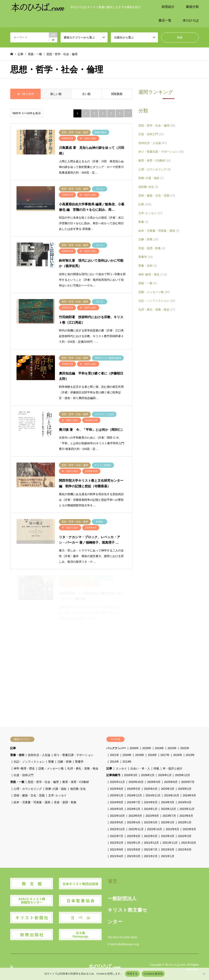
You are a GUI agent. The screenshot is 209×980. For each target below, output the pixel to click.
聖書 (143, 222)
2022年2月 (117, 843)
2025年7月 (188, 782)
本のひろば (191, 20)
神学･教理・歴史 (153, 275)
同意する (132, 974)
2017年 (165, 755)
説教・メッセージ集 (154, 292)
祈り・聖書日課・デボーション (161, 152)
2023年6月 (186, 816)
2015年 (190, 755)
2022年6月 (134, 836)
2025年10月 (136, 782)
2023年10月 (118, 816)
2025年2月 (185, 789)
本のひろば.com (175, 965)
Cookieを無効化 (153, 974)
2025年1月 (117, 795)
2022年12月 (118, 829)
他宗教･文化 (148, 187)
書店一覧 (165, 20)
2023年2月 (168, 822)
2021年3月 (134, 856)
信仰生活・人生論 (153, 143)
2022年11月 (136, 829)
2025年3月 (168, 789)
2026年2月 (148, 775)
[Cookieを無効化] (204, 974)
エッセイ (121, 768)
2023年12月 (168, 809)
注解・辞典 (148, 239)
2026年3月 (131, 775)
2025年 (147, 748)
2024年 (159, 748)
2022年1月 (134, 843)
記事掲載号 (113, 775)
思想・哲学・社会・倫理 (157, 125)
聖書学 (146, 257)
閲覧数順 (117, 94)
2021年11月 (170, 843)
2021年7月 (151, 849)
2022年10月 (155, 829)
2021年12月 (152, 843)
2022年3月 (185, 836)
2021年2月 (151, 856)
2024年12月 (134, 795)
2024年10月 (172, 795)
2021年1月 (168, 856)
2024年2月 (134, 809)
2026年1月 (165, 775)
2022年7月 (117, 836)
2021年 (115, 755)
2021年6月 (168, 849)
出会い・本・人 (140, 768)
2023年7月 (169, 816)
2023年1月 (185, 822)
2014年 (115, 762)
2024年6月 (151, 802)
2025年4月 (151, 789)
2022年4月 (168, 836)
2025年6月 (117, 789)
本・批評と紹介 (173, 768)
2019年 (140, 755)
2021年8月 (134, 849)
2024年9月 (189, 795)
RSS (12, 967)
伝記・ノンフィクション (157, 301)
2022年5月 (151, 836)
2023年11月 (187, 809)
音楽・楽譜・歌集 (152, 248)
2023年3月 (151, 822)
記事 (145, 204)
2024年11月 (153, 795)
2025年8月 (171, 782)
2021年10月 (189, 843)
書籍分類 (192, 7)
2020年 (127, 755)
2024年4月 (185, 802)
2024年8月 (117, 802)
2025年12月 (183, 775)
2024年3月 (117, 809)
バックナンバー (116, 748)
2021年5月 (185, 849)
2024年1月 (151, 809)
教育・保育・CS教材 (154, 160)
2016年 (178, 755)
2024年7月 (134, 802)
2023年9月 (135, 816)
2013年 (127, 762)
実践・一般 (148, 283)
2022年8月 (189, 829)
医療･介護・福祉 (151, 178)
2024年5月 (168, 802)
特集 (156, 768)
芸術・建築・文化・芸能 (157, 195)
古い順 (86, 94)
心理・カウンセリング (155, 169)
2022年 (185, 748)
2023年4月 (134, 822)
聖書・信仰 (148, 266)
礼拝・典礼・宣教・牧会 (157, 310)
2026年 (134, 748)
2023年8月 (152, 816)
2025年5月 (134, 789)
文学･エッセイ (150, 213)
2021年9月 (117, 849)
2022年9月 (172, 829)
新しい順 (56, 94)
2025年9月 (154, 782)
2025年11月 (118, 782)
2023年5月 (117, 822)
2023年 (172, 748)
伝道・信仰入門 (151, 134)
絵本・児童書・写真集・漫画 (159, 231)
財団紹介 (168, 7)
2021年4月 (117, 856)
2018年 (152, 755)
